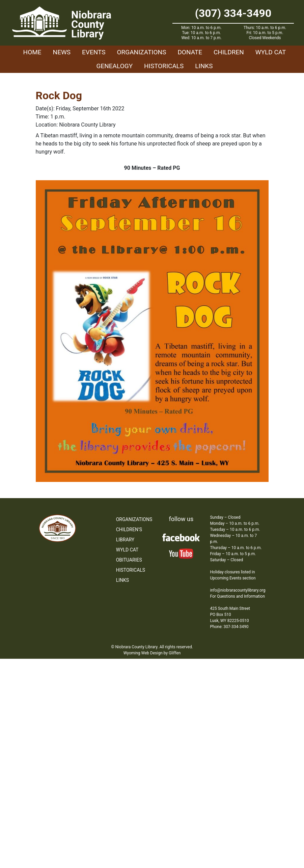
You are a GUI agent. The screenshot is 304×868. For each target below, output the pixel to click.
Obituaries (129, 560)
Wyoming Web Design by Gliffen (152, 653)
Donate (190, 52)
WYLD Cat (271, 52)
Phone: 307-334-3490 (229, 627)
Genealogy (115, 66)
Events (94, 52)
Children (229, 52)
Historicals (164, 66)
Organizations (141, 52)
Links (204, 66)
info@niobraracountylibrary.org (238, 590)
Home (32, 52)
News (62, 52)
